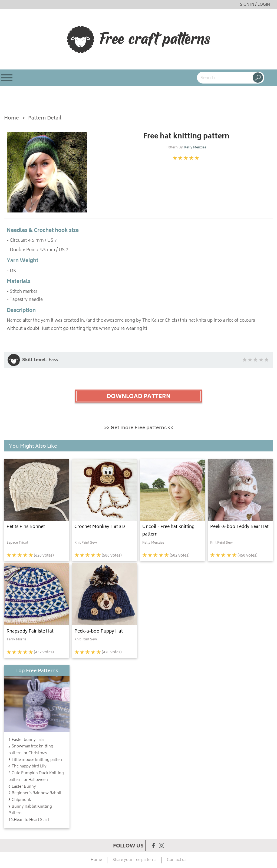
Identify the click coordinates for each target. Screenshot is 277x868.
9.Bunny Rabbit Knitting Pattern (30, 810)
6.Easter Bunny (22, 787)
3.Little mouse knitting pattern (36, 760)
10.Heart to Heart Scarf (29, 820)
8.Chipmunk (20, 800)
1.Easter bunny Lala (26, 740)
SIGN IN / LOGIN (255, 5)
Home (11, 119)
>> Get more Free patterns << (139, 428)
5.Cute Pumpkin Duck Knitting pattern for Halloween (36, 777)
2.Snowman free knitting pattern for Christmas (31, 750)
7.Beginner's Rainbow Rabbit (35, 793)
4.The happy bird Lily (27, 767)
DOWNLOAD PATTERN (138, 397)
